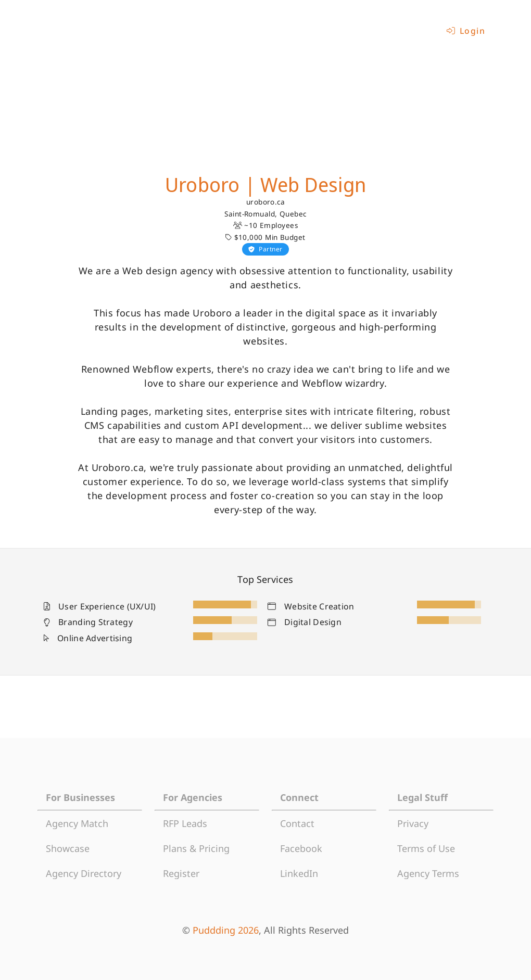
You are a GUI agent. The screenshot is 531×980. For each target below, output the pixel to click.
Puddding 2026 (226, 930)
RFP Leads (185, 823)
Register (181, 873)
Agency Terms (428, 873)
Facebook (301, 848)
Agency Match (77, 823)
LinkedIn (299, 873)
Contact (297, 823)
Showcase (68, 848)
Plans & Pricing (196, 848)
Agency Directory (84, 873)
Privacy (413, 823)
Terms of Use (426, 848)
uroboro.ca (266, 202)
